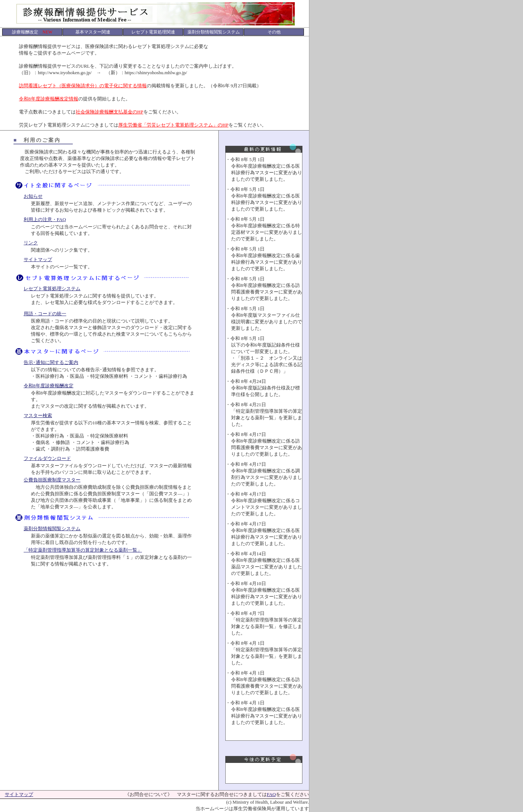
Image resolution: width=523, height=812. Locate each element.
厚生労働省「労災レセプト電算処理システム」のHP (173, 125)
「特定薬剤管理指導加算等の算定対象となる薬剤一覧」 (83, 550)
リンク (31, 243)
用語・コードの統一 (45, 314)
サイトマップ (38, 259)
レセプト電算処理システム (52, 289)
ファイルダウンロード (47, 458)
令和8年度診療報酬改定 (49, 386)
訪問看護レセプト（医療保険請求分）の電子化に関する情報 (83, 86)
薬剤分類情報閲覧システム (52, 529)
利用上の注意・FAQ (45, 219)
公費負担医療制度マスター (52, 480)
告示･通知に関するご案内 (51, 362)
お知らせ (33, 196)
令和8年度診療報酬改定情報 (49, 99)
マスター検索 (38, 415)
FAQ (271, 794)
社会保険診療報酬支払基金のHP (110, 112)
